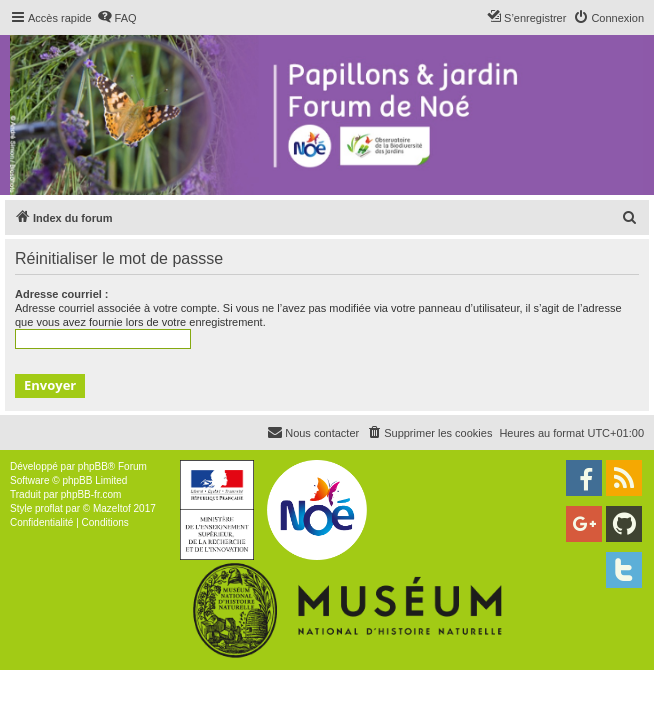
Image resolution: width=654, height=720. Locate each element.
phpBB (93, 466)
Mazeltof (112, 508)
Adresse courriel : (62, 294)
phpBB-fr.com (91, 494)
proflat (49, 508)
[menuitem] (117, 18)
